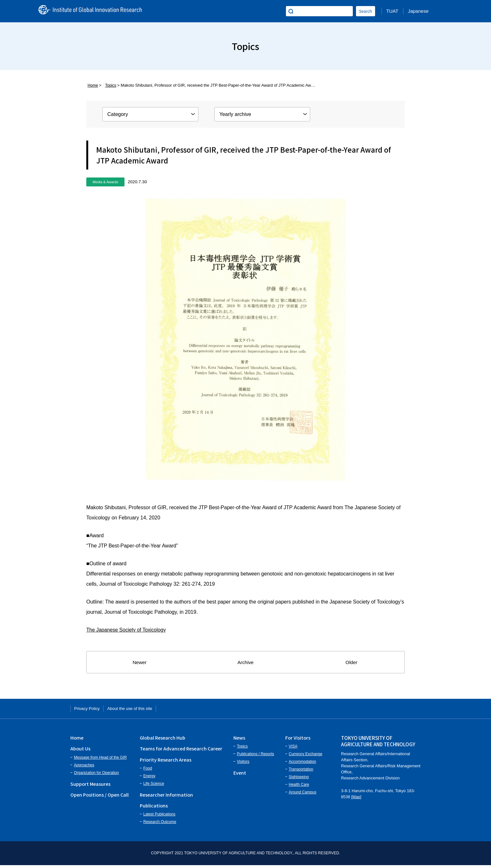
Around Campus (303, 795)
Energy (149, 778)
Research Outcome (160, 825)
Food (148, 771)
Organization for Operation (96, 775)
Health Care (299, 787)
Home (92, 85)
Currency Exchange (306, 757)
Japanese (418, 11)
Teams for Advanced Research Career (181, 751)
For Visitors (298, 740)
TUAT (392, 11)
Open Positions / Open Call (100, 797)
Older (351, 662)
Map (356, 799)
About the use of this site (145, 710)
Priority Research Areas (166, 762)
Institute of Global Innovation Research (99, 11)
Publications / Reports (256, 757)
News (239, 740)
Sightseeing (299, 780)
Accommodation (302, 764)
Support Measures (90, 786)
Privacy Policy (92, 710)
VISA (293, 749)
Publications (154, 808)
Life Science (154, 786)
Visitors (243, 764)
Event (240, 775)
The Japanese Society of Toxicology (127, 630)
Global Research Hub (163, 740)
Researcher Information (166, 797)
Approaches (84, 768)
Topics (106, 85)
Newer (139, 662)
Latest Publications (159, 817)
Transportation (301, 772)
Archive (246, 662)
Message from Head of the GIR (100, 760)
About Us (80, 751)
